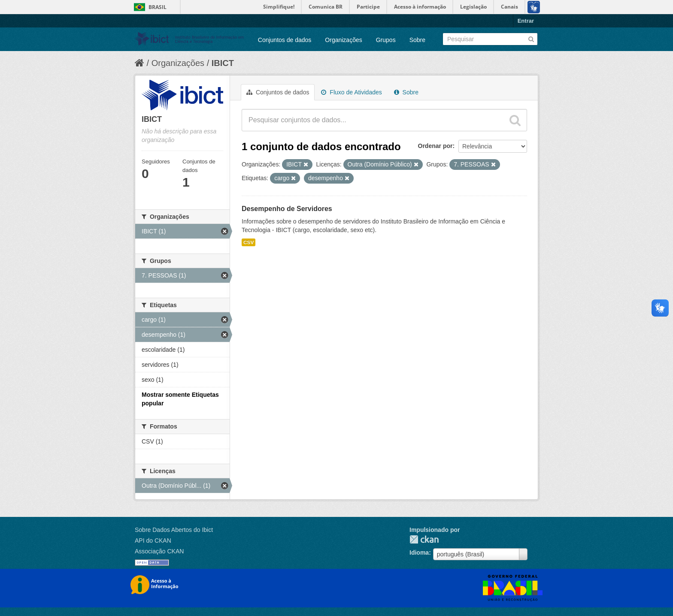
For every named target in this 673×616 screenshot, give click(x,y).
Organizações (343, 40)
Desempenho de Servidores (287, 209)
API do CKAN (153, 541)
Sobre (417, 40)
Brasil (158, 7)
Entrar (526, 21)
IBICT (223, 63)
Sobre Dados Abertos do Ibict (174, 530)
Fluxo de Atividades (351, 92)
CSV (249, 242)
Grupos (386, 40)
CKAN (424, 539)
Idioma (419, 553)
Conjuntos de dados (285, 40)
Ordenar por (435, 146)
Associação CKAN (159, 551)
